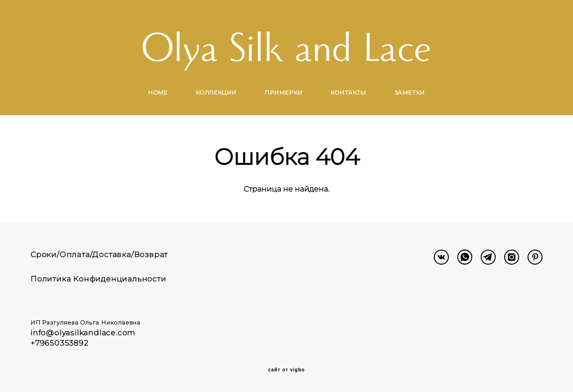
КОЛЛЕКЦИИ (216, 92)
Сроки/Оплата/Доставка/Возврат (99, 255)
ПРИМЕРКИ (284, 92)
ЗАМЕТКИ (410, 92)
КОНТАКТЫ (349, 92)
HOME (158, 92)
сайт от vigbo (286, 370)
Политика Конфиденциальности (98, 279)
